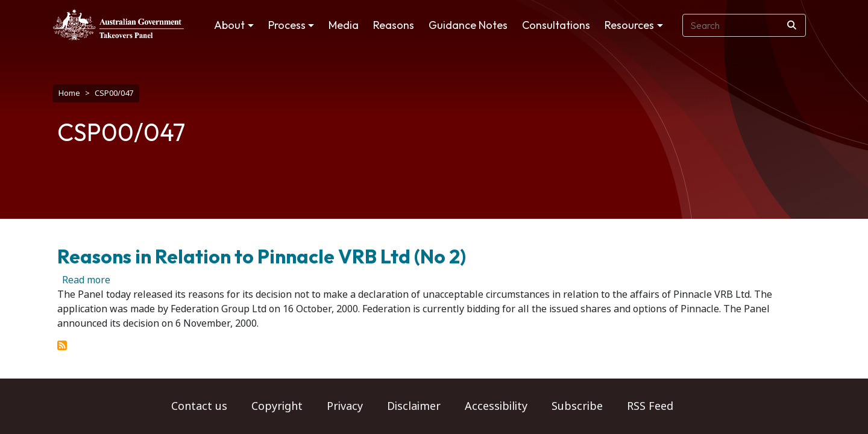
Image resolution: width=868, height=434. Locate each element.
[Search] (792, 25)
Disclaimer (414, 406)
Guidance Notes (468, 25)
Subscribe (577, 406)
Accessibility (496, 406)
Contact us (199, 406)
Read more (86, 274)
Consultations (556, 25)
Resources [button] (629, 25)
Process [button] (287, 25)
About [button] (229, 25)
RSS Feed (650, 406)
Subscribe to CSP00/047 (62, 339)
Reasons (394, 25)
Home (69, 93)
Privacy (345, 406)
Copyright (277, 406)
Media (344, 25)
